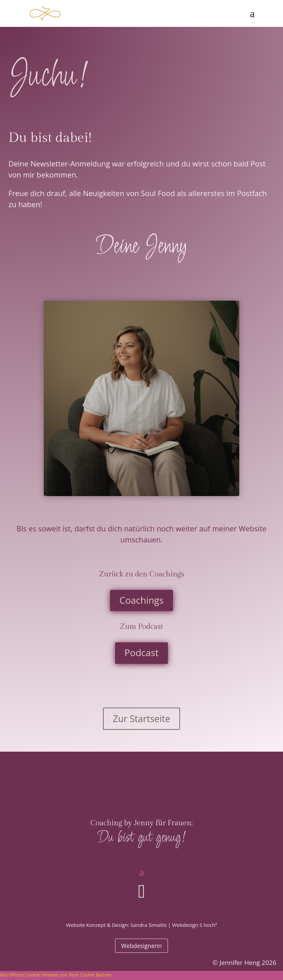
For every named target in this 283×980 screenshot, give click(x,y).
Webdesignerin (142, 947)
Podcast (141, 656)
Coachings (141, 601)
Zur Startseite (141, 721)
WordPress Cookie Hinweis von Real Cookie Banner (56, 976)
